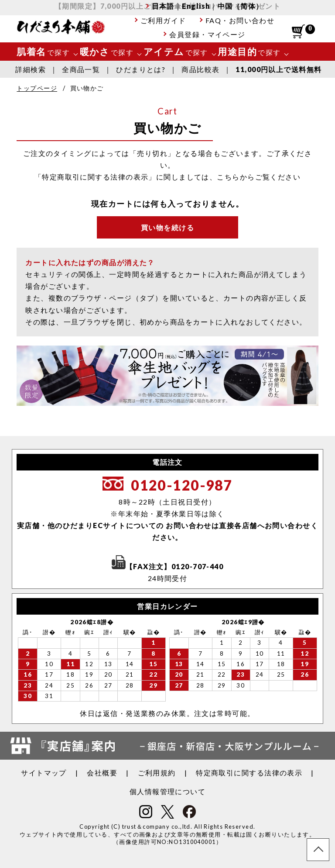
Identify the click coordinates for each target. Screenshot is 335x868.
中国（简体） (241, 6)
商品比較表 (200, 69)
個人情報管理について (167, 791)
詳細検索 (31, 69)
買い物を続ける (167, 227)
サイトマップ (44, 773)
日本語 (163, 6)
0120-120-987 (182, 485)
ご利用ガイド (163, 20)
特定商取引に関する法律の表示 (249, 773)
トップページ (37, 88)
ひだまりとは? (141, 69)
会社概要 (102, 773)
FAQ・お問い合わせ (240, 20)
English (196, 6)
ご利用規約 (157, 773)
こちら (228, 177)
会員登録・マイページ (207, 34)
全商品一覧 (81, 69)
